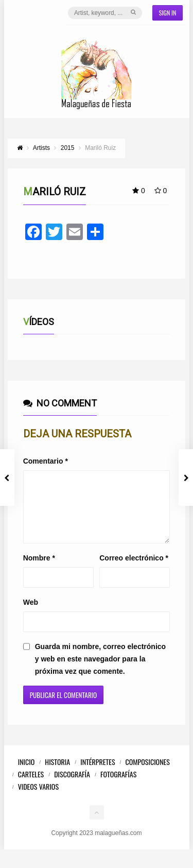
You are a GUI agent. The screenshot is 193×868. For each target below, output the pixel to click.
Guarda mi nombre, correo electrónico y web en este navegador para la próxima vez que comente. (100, 671)
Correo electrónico (134, 570)
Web (31, 615)
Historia (57, 774)
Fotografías (118, 786)
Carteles (31, 786)
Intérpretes (98, 774)
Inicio (27, 774)
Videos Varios (38, 799)
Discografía (72, 786)
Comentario (46, 461)
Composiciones (148, 774)
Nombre (39, 570)
